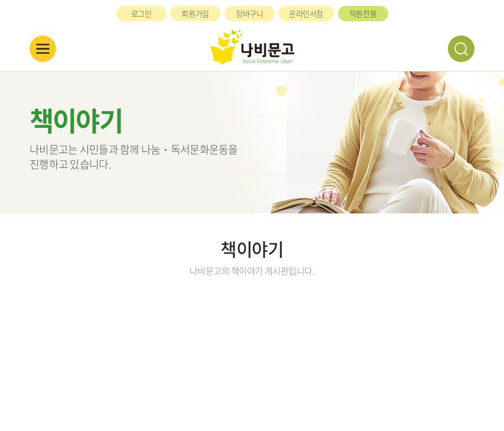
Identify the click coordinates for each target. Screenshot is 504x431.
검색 (461, 49)
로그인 (142, 13)
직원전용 (363, 13)
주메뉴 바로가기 (0, 0)
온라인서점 (306, 13)
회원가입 (195, 13)
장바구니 (249, 13)
